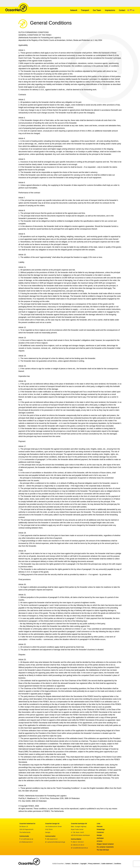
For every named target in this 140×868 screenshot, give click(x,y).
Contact (122, 10)
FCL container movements (105, 847)
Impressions (110, 10)
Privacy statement (94, 864)
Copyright (83, 864)
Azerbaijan (100, 838)
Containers (100, 832)
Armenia (100, 841)
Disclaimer (75, 864)
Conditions (118, 864)
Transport (85, 10)
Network (74, 10)
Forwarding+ (101, 829)
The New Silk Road (103, 850)
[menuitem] (128, 10)
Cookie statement (107, 864)
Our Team (97, 10)
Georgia (99, 835)
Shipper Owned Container (105, 844)
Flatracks (100, 826)
